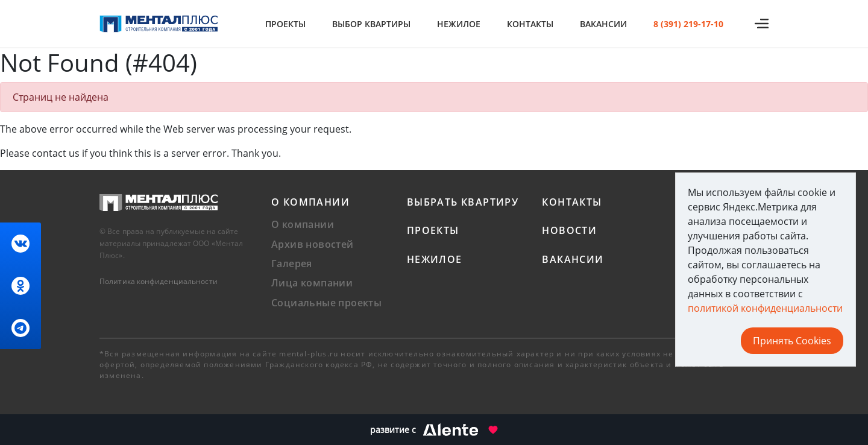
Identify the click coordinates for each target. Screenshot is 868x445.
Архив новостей (313, 244)
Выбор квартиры (371, 24)
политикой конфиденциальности (765, 308)
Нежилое (459, 24)
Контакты (530, 24)
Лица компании (312, 283)
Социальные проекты (326, 303)
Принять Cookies (792, 341)
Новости (569, 230)
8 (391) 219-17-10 (688, 24)
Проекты (285, 24)
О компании (310, 202)
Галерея (292, 264)
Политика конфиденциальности (159, 281)
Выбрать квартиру (463, 202)
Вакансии (603, 24)
